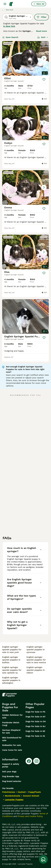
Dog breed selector (12, 781)
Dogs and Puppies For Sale (10, 707)
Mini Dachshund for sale (12, 739)
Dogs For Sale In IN (35, 736)
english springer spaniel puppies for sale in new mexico (36, 660)
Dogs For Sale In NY (35, 717)
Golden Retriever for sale (12, 716)
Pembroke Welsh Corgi (11, 724)
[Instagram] (36, 761)
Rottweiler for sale (12, 745)
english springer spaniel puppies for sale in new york (12, 650)
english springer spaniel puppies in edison (36, 670)
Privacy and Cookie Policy (30, 816)
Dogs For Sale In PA (35, 712)
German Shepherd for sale (11, 731)
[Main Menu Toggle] (5, 4)
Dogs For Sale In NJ (35, 726)
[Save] (44, 79)
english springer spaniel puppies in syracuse (36, 650)
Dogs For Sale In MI (35, 731)
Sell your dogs (9, 772)
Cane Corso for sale (12, 750)
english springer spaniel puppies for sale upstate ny (12, 670)
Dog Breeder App (11, 776)
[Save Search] (43, 859)
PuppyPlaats (35, 792)
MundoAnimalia (13, 796)
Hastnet (22, 792)
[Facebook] (29, 761)
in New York (9, 26)
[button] (26, 58)
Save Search (10, 37)
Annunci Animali (31, 796)
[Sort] (43, 37)
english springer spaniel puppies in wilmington (11, 680)
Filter (42, 17)
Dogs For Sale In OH (36, 721)
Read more (41, 31)
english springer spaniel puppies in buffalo (11, 660)
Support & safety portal (11, 765)
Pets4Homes (9, 792)
